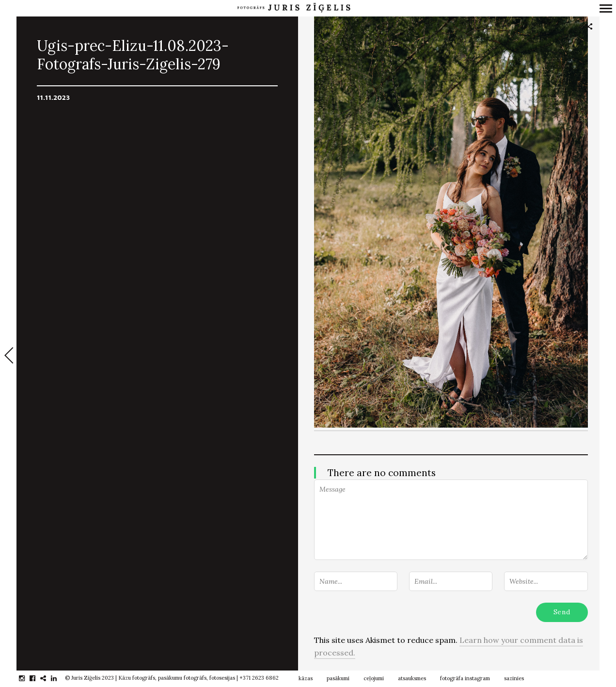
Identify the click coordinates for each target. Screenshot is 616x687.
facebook (38, 678)
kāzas (306, 678)
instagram (27, 678)
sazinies (514, 678)
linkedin (59, 678)
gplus (48, 678)
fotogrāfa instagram (465, 678)
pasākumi (338, 678)
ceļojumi (374, 678)
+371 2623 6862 (259, 678)
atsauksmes (412, 678)
